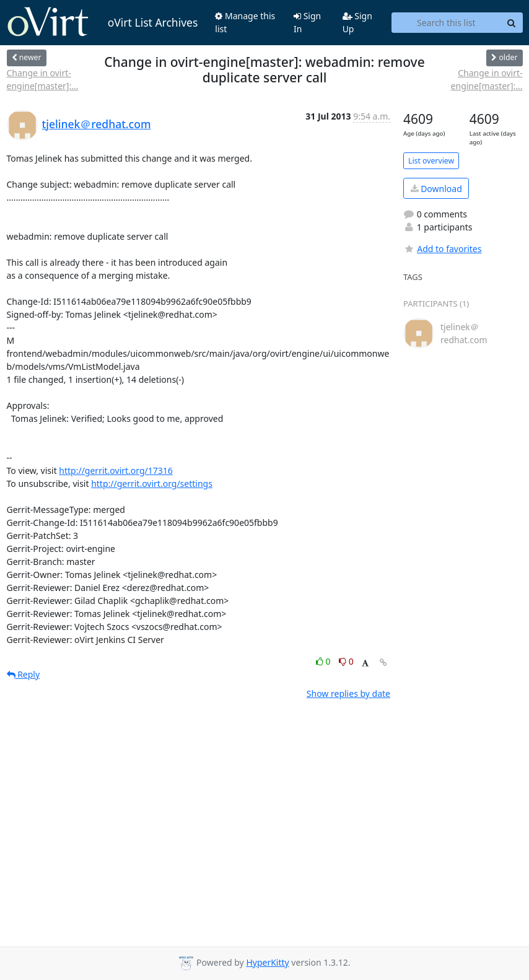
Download (436, 189)
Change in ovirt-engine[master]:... (43, 79)
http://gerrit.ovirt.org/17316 (116, 470)
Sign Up (357, 22)
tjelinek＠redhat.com (97, 124)
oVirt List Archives (103, 22)
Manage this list (245, 22)
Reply (24, 674)
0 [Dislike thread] (346, 661)
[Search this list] (446, 23)
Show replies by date (348, 693)
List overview (431, 161)
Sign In (307, 22)
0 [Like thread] (324, 661)
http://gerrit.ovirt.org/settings (152, 483)
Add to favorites (442, 249)
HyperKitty (267, 962)
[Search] (512, 23)
